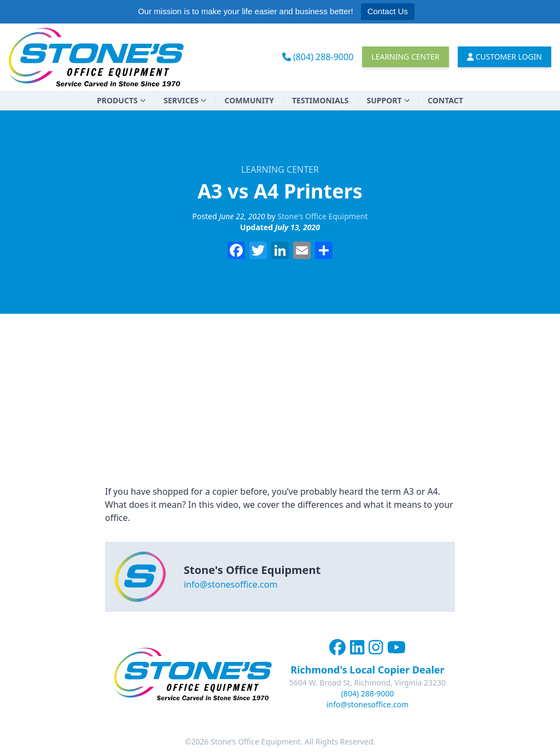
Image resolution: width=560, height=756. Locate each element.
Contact (445, 100)
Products (121, 100)
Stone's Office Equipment (322, 216)
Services (185, 100)
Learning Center (405, 57)
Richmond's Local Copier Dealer (367, 670)
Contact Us (388, 11)
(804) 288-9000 (318, 57)
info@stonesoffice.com (231, 584)
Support (389, 100)
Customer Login (505, 57)
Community (249, 100)
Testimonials (320, 100)
